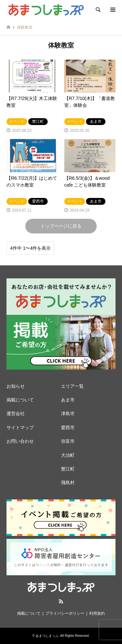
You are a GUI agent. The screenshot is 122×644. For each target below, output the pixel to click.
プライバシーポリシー (65, 613)
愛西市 (68, 427)
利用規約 (97, 613)
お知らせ (16, 386)
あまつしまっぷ (47, 636)
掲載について (20, 400)
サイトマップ (20, 427)
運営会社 (16, 413)
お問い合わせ (20, 441)
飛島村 (68, 483)
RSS (61, 601)
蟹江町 (68, 469)
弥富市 (68, 441)
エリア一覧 (72, 386)
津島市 (68, 413)
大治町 (68, 455)
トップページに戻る (61, 226)
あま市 (68, 400)
